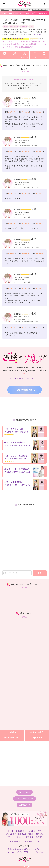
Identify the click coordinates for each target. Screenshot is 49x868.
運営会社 (30, 837)
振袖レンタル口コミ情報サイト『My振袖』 (25, 849)
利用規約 (40, 834)
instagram (25, 792)
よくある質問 (21, 831)
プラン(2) (34, 54)
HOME (11, 831)
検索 (40, 573)
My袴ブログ (37, 738)
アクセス (44, 54)
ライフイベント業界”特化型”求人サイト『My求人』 (24, 852)
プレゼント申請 (37, 732)
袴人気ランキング (12, 738)
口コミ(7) (15, 54)
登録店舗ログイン (31, 841)
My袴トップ (12, 732)
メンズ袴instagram (25, 799)
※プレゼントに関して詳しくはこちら (24, 379)
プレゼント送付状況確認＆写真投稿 (20, 834)
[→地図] (38, 34)
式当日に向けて (35, 831)
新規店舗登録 (15, 841)
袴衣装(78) (25, 54)
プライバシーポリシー (15, 837)
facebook (24, 805)
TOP (5, 54)
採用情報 (39, 837)
